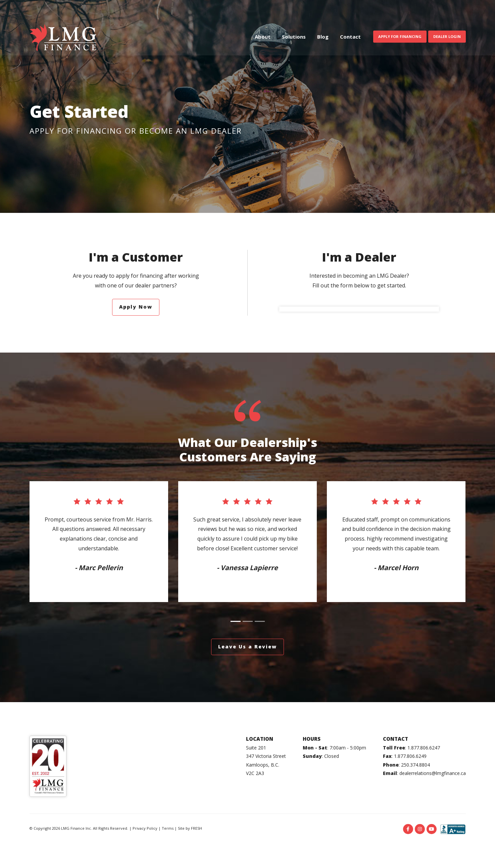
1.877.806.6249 (410, 756)
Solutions (294, 38)
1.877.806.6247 (424, 748)
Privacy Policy (145, 828)
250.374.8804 (415, 765)
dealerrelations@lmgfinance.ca (433, 773)
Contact (350, 38)
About (263, 38)
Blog (323, 38)
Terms (168, 828)
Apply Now (136, 307)
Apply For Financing (400, 38)
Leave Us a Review (247, 647)
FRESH (196, 828)
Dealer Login (447, 38)
